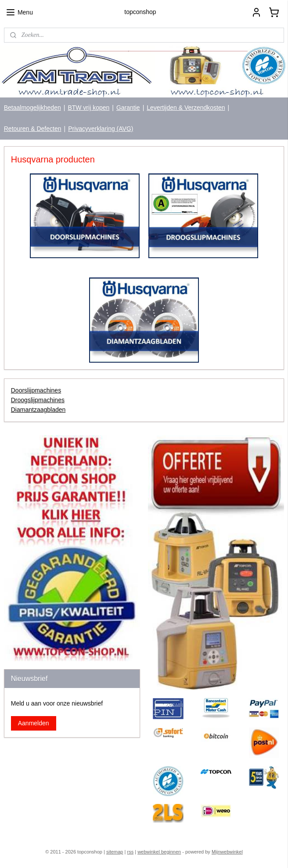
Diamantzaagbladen (38, 410)
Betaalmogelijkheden (32, 108)
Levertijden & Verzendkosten (186, 108)
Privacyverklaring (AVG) (101, 129)
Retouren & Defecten (33, 129)
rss (130, 852)
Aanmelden (34, 723)
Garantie (128, 108)
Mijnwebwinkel (227, 852)
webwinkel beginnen (159, 852)
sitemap (115, 852)
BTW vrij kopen (88, 108)
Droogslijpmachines (38, 400)
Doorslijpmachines (36, 390)
